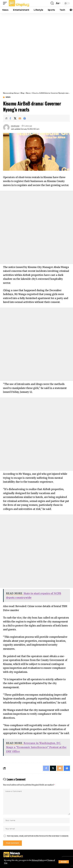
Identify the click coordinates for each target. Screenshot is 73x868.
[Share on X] (15, 118)
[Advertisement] (36, 51)
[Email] (20, 118)
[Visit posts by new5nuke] (6, 127)
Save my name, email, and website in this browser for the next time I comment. (38, 836)
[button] (64, 862)
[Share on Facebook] (10, 118)
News (8, 97)
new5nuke (15, 126)
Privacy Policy (38, 860)
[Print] (25, 118)
